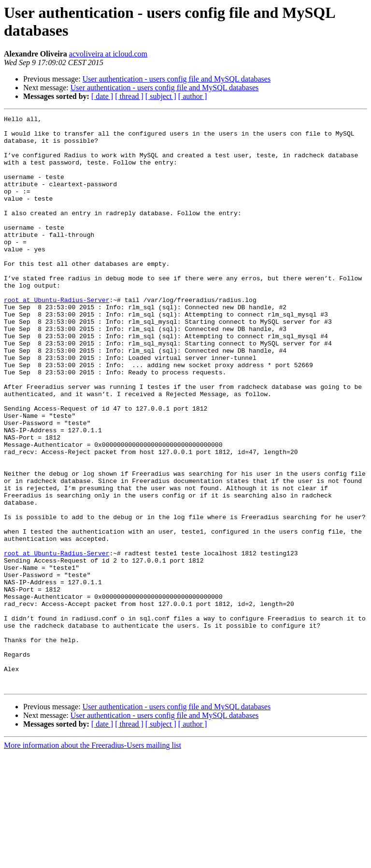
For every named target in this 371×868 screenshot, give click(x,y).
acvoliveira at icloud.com (108, 54)
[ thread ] (129, 96)
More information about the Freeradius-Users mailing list (93, 860)
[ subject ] (161, 96)
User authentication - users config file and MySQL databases (177, 79)
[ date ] (102, 96)
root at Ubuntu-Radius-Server (57, 337)
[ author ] (193, 96)
